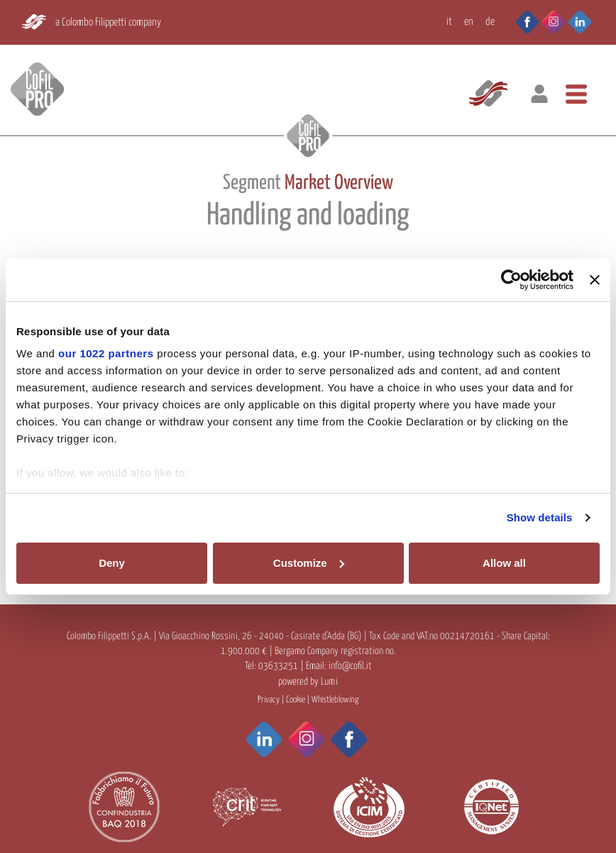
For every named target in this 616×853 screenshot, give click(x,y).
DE (490, 22)
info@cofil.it (350, 666)
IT (449, 22)
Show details (540, 517)
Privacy (269, 700)
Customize (309, 563)
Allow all (504, 563)
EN (469, 22)
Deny (112, 563)
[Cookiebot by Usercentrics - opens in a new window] (511, 280)
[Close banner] (595, 280)
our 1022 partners (106, 353)
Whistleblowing (335, 700)
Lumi (329, 682)
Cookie (296, 700)
